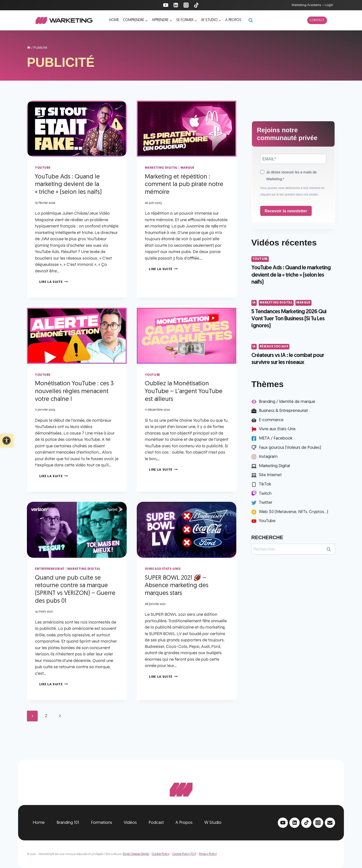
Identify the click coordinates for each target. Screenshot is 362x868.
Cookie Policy (161, 854)
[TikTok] (196, 5)
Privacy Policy (208, 854)
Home (114, 20)
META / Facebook (276, 438)
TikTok (265, 484)
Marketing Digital (161, 168)
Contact (317, 20)
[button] (7, 441)
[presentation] (77, 129)
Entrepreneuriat (50, 569)
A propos (233, 20)
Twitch (265, 494)
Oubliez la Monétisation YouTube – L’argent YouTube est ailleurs (184, 392)
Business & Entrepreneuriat (283, 411)
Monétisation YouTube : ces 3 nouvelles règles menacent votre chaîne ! (74, 392)
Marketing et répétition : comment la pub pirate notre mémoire (184, 185)
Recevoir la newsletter (286, 211)
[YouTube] (166, 5)
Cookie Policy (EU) (184, 854)
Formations (102, 823)
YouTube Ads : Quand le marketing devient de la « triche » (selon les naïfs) (68, 185)
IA (254, 303)
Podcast (156, 823)
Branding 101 (68, 823)
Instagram (268, 457)
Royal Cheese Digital (136, 854)
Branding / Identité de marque (287, 402)
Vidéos (130, 823)
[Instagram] (186, 5)
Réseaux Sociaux (274, 347)
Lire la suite (54, 282)
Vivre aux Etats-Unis (163, 569)
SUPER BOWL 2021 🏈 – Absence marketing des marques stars (177, 586)
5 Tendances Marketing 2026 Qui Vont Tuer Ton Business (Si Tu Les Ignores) (289, 319)
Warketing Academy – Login (312, 5)
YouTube (43, 168)
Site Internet (270, 475)
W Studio (213, 823)
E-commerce (271, 420)
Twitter (266, 503)
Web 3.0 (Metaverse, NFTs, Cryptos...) (293, 512)
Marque (188, 168)
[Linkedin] (176, 5)
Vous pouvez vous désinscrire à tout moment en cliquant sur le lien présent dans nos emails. (292, 191)
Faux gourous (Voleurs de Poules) (290, 448)
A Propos (184, 823)
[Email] (330, 823)
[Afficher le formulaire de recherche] (251, 20)
